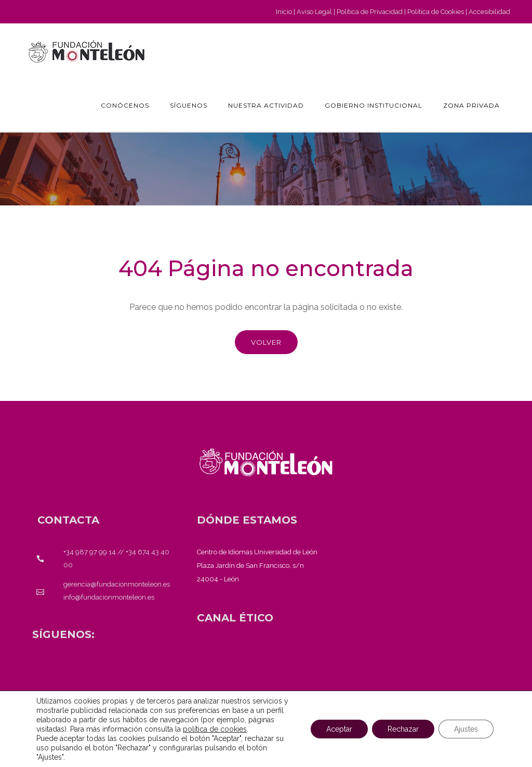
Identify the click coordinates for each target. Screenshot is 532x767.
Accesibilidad (489, 12)
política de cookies (215, 729)
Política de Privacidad (370, 12)
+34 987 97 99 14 (90, 552)
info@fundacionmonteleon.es (109, 597)
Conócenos (125, 105)
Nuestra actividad (266, 105)
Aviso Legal (314, 12)
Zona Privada (471, 105)
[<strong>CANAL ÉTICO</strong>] (235, 618)
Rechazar (403, 729)
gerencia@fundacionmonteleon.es (117, 584)
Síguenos (189, 105)
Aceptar (339, 729)
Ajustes (466, 729)
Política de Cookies (436, 12)
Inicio (284, 12)
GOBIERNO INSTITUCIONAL (374, 105)
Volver (266, 342)
